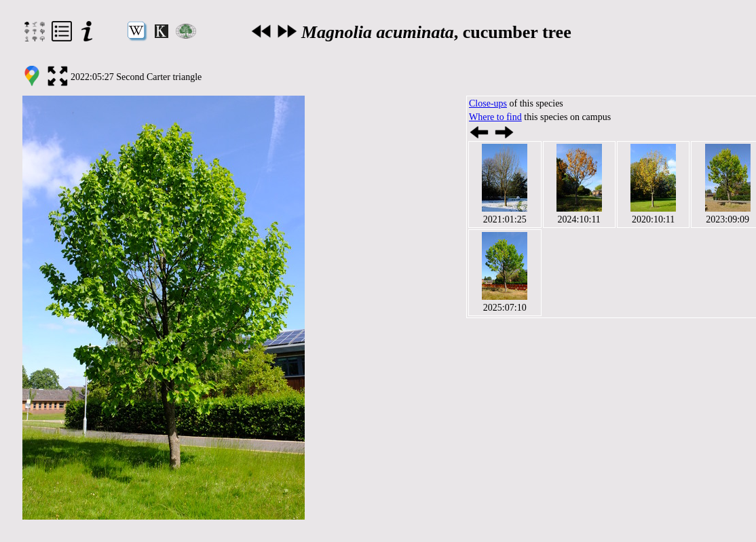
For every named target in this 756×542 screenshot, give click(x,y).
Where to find (495, 117)
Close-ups (488, 103)
